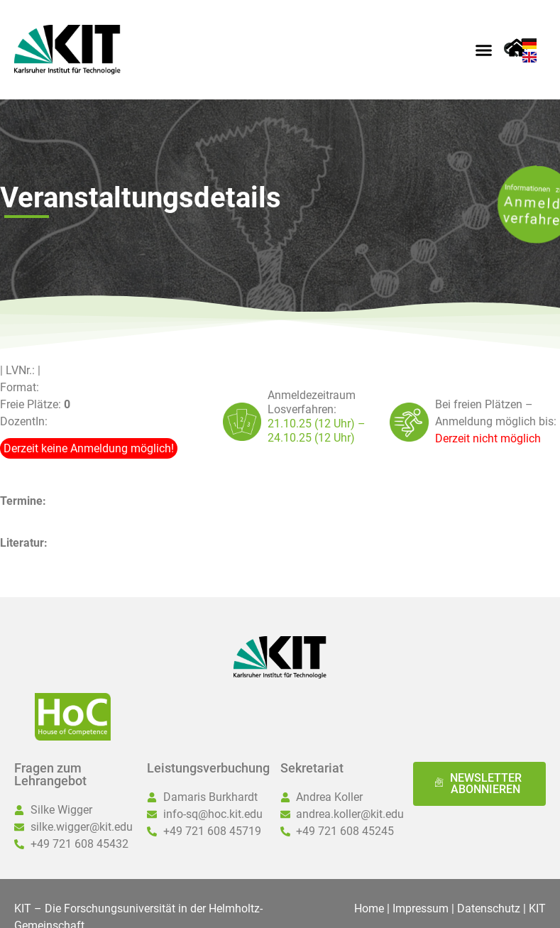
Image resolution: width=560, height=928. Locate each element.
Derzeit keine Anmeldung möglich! (89, 448)
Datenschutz (489, 908)
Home (369, 908)
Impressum (421, 908)
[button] (483, 50)
